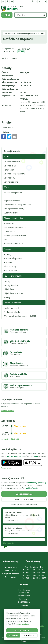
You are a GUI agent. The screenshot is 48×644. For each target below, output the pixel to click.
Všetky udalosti (8, 400)
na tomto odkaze (20, 624)
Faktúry (21, 41)
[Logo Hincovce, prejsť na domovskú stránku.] (24, 8)
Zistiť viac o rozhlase (24, 489)
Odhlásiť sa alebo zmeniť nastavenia (24, 494)
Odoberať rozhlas (24, 483)
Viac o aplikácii (7, 457)
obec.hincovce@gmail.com (24, 602)
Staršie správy (9, 532)
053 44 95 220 (24, 599)
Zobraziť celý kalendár (10, 429)
